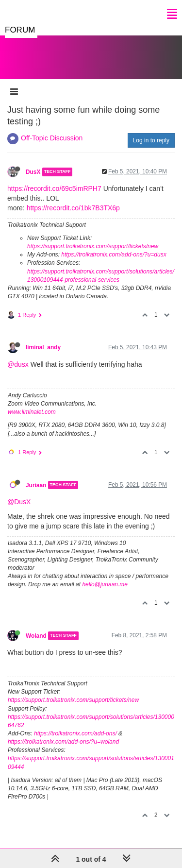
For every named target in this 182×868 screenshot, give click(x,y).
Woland (36, 636)
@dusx (18, 364)
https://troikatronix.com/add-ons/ (75, 733)
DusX (33, 172)
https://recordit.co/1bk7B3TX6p (73, 208)
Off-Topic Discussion (52, 138)
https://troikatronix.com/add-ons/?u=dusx (114, 255)
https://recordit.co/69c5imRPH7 (54, 188)
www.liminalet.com (32, 412)
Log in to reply (151, 140)
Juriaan (36, 485)
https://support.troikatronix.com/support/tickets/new (93, 246)
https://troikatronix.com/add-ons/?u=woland (63, 742)
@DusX (19, 502)
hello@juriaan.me (105, 584)
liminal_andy (43, 347)
